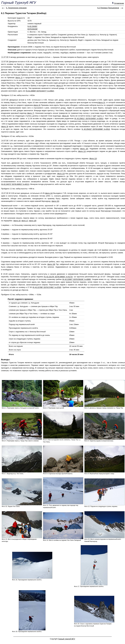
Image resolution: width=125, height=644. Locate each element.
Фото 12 (93, 158)
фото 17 (25, 221)
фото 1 (85, 75)
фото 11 (82, 151)
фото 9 (5, 126)
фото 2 (19, 78)
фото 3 (112, 83)
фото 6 (37, 105)
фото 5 (101, 102)
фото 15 (55, 201)
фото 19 (51, 264)
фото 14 (49, 193)
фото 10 (84, 149)
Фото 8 (65, 116)
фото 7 (31, 113)
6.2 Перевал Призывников (108, 8)
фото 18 (33, 221)
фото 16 (17, 221)
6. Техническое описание (16, 8)
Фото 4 (60, 86)
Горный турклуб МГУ (66, 639)
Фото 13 (61, 174)
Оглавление (119, 3)
